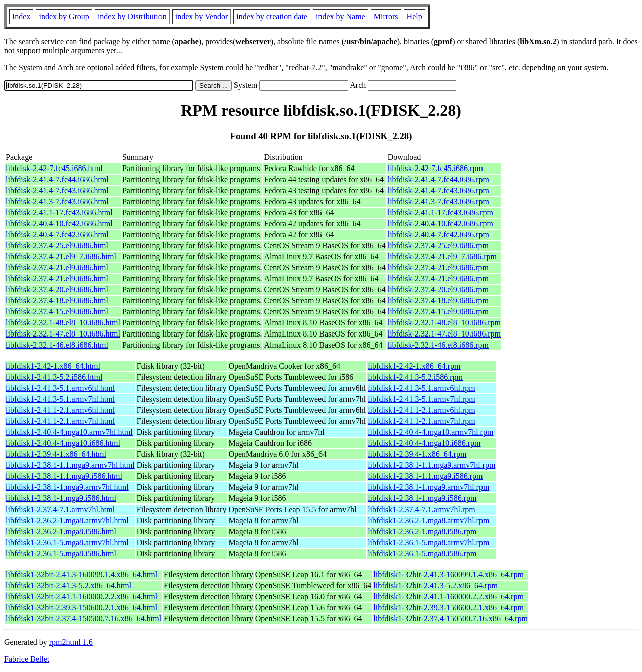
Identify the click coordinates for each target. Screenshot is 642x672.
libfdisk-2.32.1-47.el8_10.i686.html (63, 334)
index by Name (341, 16)
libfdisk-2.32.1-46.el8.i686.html (57, 345)
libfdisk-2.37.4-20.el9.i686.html (57, 290)
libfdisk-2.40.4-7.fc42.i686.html (57, 234)
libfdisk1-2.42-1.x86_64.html (53, 366)
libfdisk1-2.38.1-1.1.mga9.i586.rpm (425, 476)
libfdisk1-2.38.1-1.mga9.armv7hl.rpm (428, 487)
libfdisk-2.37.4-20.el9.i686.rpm (438, 290)
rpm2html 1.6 (71, 642)
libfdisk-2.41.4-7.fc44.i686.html (57, 179)
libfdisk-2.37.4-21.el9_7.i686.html (61, 257)
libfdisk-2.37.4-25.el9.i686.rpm (438, 245)
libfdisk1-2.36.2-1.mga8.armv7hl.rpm (428, 520)
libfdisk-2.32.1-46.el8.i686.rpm (438, 345)
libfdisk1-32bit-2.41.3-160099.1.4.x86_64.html (82, 574)
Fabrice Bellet (27, 659)
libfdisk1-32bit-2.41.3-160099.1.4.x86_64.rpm (448, 574)
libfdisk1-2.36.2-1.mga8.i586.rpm (422, 531)
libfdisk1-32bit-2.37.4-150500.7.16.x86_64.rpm (450, 619)
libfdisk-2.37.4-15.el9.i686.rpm (438, 312)
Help (415, 16)
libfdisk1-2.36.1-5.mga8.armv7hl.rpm (428, 542)
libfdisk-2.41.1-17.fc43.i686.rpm (440, 212)
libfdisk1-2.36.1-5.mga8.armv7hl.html (67, 542)
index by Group (64, 16)
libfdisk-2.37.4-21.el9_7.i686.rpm (442, 257)
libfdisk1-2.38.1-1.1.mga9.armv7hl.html (70, 465)
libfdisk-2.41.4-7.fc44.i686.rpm (438, 179)
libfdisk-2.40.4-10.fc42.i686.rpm (440, 223)
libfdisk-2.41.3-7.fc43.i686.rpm (438, 201)
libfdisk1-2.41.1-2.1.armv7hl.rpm (422, 421)
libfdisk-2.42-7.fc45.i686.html (54, 168)
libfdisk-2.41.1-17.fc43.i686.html (59, 212)
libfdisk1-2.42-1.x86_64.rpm (414, 366)
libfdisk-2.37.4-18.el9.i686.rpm (438, 301)
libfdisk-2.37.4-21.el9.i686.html (57, 268)
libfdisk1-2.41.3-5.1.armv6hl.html (60, 388)
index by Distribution (132, 16)
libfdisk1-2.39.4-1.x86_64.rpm (417, 454)
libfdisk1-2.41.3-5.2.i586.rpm (415, 377)
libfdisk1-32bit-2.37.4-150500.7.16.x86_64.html (84, 619)
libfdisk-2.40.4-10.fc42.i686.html (59, 223)
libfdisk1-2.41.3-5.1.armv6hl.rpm (422, 388)
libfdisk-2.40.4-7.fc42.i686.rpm (438, 234)
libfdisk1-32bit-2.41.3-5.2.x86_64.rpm (435, 585)
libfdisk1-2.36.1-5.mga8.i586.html (61, 553)
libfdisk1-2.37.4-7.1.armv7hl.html (60, 509)
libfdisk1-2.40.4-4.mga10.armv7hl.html (69, 432)
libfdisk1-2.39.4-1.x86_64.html (56, 454)
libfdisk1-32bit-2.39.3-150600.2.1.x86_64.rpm (448, 608)
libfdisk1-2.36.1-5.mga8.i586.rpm (422, 553)
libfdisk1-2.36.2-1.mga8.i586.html (61, 531)
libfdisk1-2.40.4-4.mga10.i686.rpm (424, 443)
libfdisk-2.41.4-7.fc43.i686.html (57, 190)
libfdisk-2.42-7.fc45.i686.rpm (435, 168)
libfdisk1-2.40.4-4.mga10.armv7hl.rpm (430, 432)
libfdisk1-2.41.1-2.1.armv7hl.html (60, 421)
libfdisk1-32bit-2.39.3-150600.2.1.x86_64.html (82, 608)
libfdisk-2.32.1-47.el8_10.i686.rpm (444, 334)
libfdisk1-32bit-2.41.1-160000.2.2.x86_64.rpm (448, 597)
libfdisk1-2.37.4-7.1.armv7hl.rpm (422, 509)
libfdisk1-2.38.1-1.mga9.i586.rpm (422, 498)
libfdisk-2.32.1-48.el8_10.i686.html (63, 323)
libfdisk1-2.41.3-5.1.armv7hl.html (60, 399)
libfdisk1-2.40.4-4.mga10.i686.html (63, 443)
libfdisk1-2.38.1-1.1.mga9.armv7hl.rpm (431, 465)
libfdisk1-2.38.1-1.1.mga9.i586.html (64, 476)
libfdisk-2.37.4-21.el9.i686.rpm (438, 268)
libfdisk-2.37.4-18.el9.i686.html (57, 301)
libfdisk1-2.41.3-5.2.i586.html (54, 377)
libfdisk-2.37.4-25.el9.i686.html (57, 245)
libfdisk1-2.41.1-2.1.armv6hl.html (60, 410)
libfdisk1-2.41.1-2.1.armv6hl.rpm (422, 410)
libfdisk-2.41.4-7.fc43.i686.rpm (438, 190)
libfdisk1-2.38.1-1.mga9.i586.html (61, 498)
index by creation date (272, 16)
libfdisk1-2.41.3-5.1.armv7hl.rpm (422, 399)
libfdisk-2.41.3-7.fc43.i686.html (57, 201)
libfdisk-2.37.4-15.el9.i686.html (57, 312)
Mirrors (386, 16)
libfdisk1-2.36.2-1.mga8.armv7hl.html (67, 520)
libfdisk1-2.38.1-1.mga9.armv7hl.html (67, 487)
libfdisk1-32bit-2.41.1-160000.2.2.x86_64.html (82, 597)
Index (21, 16)
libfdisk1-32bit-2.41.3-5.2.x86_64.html (68, 585)
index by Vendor (201, 16)
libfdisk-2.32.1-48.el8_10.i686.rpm (444, 323)
